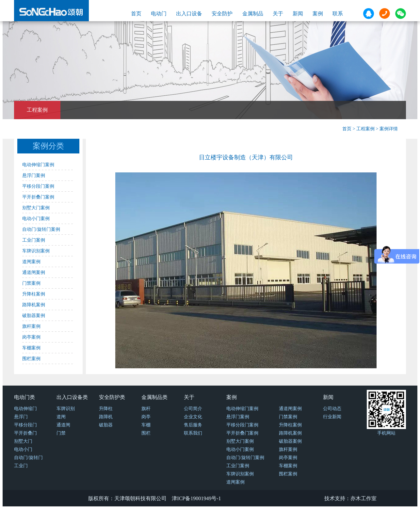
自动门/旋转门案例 (41, 229)
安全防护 (222, 14)
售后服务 (193, 425)
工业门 (21, 466)
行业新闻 (332, 417)
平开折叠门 (25, 433)
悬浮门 (21, 417)
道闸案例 (31, 262)
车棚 (146, 425)
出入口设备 (189, 14)
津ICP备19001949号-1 (196, 498)
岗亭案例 (31, 337)
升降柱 (106, 409)
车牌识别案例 (36, 251)
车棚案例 (31, 348)
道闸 (61, 417)
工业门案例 (34, 240)
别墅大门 (23, 441)
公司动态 (332, 409)
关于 (278, 14)
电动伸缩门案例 (38, 165)
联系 (338, 14)
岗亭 (146, 417)
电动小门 (23, 449)
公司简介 (193, 409)
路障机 (106, 417)
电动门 (159, 14)
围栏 (146, 433)
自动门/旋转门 (28, 458)
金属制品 (253, 14)
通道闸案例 (34, 272)
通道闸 (63, 425)
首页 (136, 14)
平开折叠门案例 (38, 197)
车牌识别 (66, 409)
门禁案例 (31, 283)
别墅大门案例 (36, 208)
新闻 (298, 14)
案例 (318, 14)
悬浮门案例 (34, 175)
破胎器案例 (34, 316)
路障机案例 (34, 305)
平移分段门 (25, 425)
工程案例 (37, 110)
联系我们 (193, 433)
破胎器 (106, 425)
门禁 (61, 433)
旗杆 (146, 409)
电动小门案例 (36, 219)
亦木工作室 (363, 498)
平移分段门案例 (38, 186)
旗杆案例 (31, 326)
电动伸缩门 (25, 409)
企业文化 (193, 417)
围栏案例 (31, 359)
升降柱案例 (34, 294)
